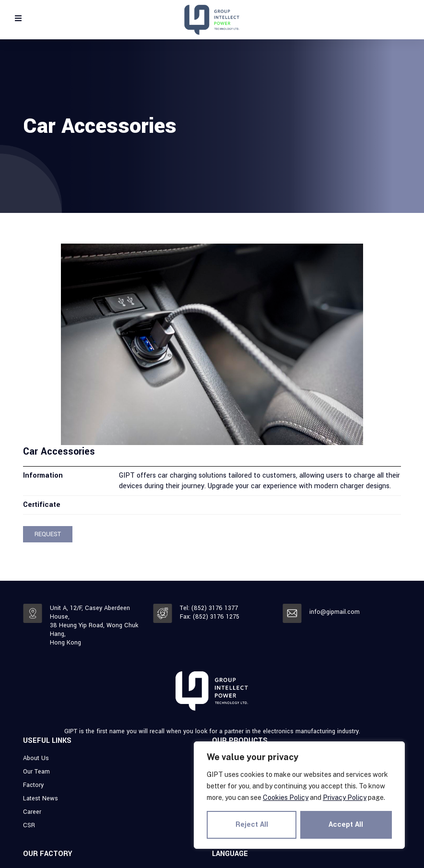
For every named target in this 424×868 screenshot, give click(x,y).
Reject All (252, 825)
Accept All (346, 825)
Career (32, 812)
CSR (29, 825)
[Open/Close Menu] (18, 18)
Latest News (41, 798)
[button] (48, 534)
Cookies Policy (286, 798)
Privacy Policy (345, 798)
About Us (36, 758)
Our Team (36, 772)
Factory (33, 785)
